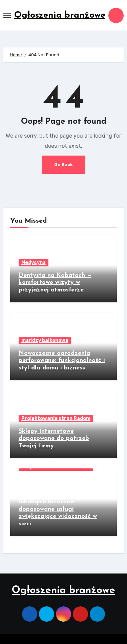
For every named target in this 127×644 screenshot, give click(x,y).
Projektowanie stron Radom (56, 418)
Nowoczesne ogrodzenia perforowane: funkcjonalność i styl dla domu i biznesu (62, 361)
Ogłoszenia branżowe (60, 15)
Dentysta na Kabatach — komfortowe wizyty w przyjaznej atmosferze (55, 283)
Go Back (63, 165)
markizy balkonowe (45, 340)
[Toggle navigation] (7, 15)
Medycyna (34, 263)
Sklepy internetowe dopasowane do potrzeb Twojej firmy (54, 439)
